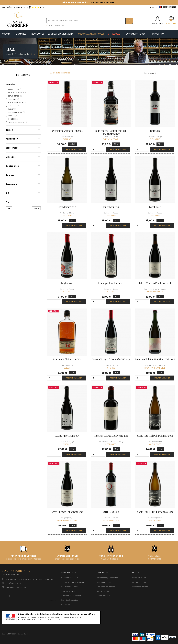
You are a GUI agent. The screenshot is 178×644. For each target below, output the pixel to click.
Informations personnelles (107, 578)
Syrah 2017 (155, 207)
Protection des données (71, 596)
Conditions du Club (140, 587)
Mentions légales (68, 591)
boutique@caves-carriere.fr (16, 587)
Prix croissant (159, 73)
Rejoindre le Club (139, 582)
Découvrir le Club (139, 578)
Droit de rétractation (69, 600)
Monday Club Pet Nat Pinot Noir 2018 (155, 359)
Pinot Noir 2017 (111, 207)
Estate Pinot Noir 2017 (67, 436)
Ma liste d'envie (103, 591)
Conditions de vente (69, 587)
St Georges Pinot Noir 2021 (111, 283)
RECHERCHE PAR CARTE (56, 25)
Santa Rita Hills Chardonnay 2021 (155, 512)
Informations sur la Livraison (72, 582)
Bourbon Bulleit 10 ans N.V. (67, 359)
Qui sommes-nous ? (69, 578)
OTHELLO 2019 (111, 512)
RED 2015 (155, 131)
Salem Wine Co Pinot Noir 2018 (155, 283)
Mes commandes (104, 582)
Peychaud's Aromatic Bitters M (67, 131)
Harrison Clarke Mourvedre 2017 (111, 436)
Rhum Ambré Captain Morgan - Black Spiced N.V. (111, 132)
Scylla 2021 (67, 283)
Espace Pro (66, 605)
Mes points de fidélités (106, 587)
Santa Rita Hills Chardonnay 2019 (155, 436)
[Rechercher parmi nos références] (90, 21)
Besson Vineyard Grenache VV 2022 (111, 359)
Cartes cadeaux (103, 596)
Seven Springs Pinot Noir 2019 (67, 512)
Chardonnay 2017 (67, 207)
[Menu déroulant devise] (154, 7)
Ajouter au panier (74, 149)
